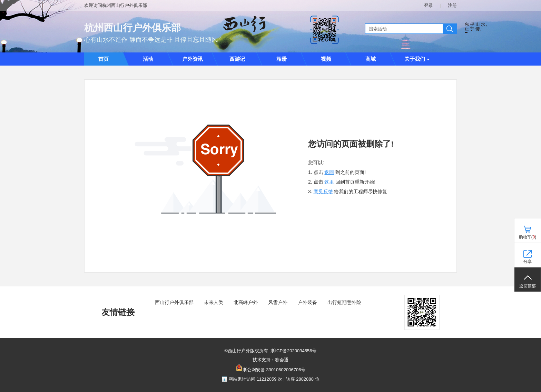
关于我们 (417, 59)
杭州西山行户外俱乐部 (132, 28)
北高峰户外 (246, 302)
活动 (148, 59)
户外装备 (307, 302)
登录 (429, 5)
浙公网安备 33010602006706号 (274, 370)
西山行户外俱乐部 (174, 302)
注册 (452, 5)
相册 (282, 59)
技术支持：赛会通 (270, 360)
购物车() (528, 237)
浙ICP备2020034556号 (293, 351)
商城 (371, 59)
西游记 (237, 59)
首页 (104, 59)
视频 (326, 59)
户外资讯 (193, 59)
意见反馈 (323, 192)
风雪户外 (278, 302)
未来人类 (214, 302)
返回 (329, 172)
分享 (528, 262)
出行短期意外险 (344, 302)
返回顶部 (528, 286)
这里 (329, 182)
